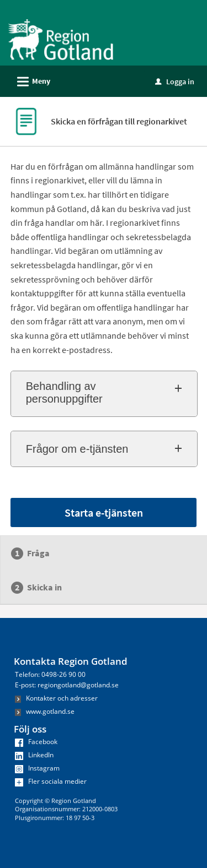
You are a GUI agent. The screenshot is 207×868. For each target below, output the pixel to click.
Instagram (37, 768)
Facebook (36, 742)
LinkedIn (34, 755)
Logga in (175, 82)
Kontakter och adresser (56, 698)
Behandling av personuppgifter (64, 392)
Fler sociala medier (51, 781)
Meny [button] (30, 80)
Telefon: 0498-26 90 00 (50, 674)
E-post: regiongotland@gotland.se (67, 685)
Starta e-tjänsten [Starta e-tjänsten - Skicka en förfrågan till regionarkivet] (104, 512)
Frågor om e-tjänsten (77, 449)
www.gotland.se (45, 711)
